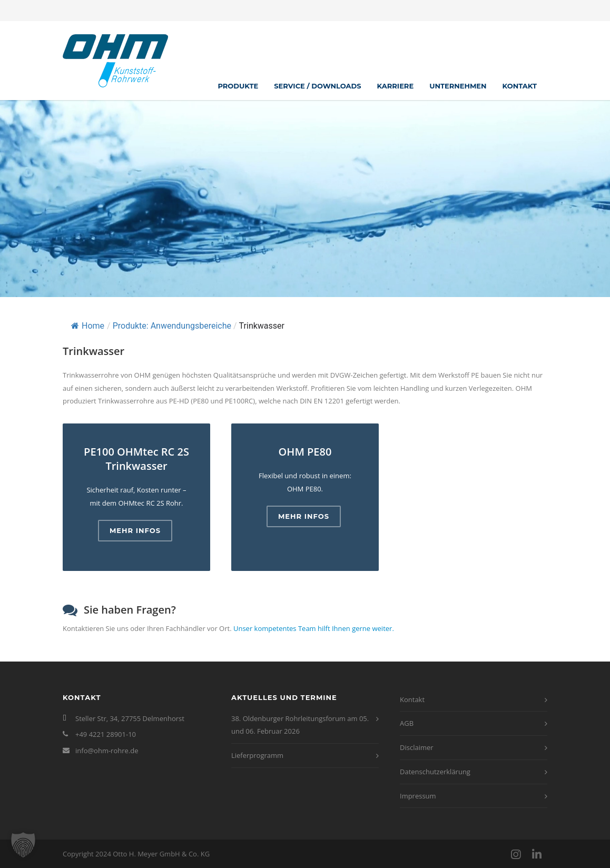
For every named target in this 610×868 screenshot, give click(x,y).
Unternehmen (458, 86)
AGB (407, 723)
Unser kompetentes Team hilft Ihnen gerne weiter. (314, 628)
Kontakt (520, 86)
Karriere (396, 86)
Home (88, 326)
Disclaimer (417, 747)
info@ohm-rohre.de (107, 751)
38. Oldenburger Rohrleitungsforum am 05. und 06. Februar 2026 (300, 725)
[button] (23, 845)
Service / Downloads (317, 86)
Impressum (418, 796)
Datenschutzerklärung (435, 772)
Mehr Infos (135, 530)
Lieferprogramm (257, 755)
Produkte (238, 86)
